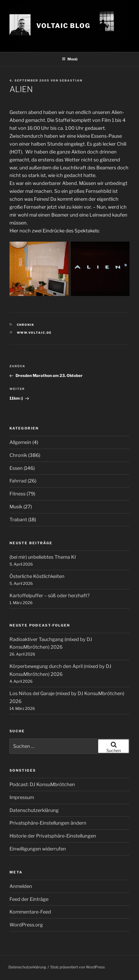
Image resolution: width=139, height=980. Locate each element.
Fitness (18, 494)
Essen (16, 468)
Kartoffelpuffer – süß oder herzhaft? (49, 596)
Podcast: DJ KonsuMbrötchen (42, 784)
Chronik (26, 325)
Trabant (18, 520)
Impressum (22, 797)
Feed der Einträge (29, 899)
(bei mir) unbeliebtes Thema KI (43, 557)
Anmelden (21, 886)
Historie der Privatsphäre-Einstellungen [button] (53, 836)
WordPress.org (26, 925)
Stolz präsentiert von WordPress (78, 967)
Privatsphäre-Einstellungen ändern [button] (48, 823)
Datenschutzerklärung (34, 810)
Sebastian (71, 80)
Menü (70, 59)
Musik (16, 507)
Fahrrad (18, 481)
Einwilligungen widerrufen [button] (38, 849)
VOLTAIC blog (63, 26)
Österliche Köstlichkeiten (37, 576)
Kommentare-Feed (30, 912)
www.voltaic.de (34, 333)
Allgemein (20, 442)
